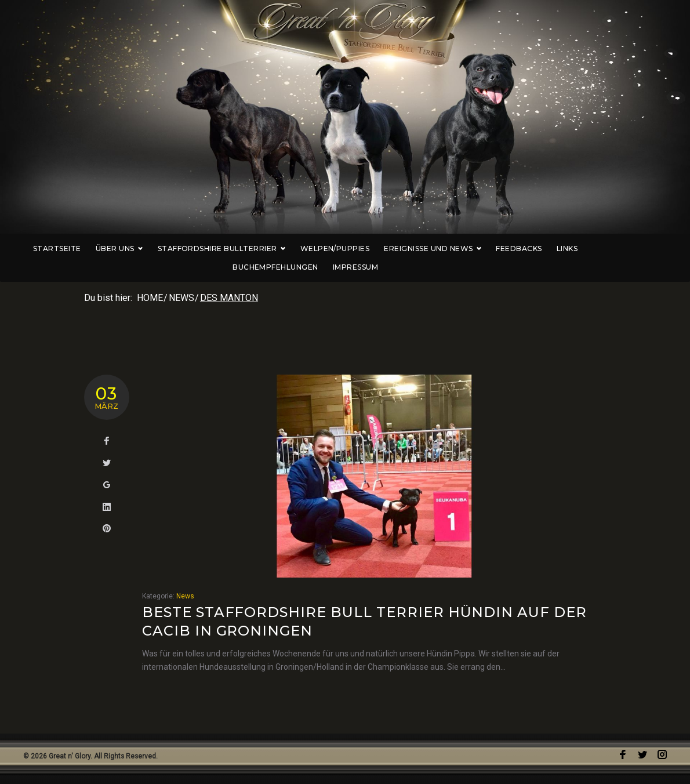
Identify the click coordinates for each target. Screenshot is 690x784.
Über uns (109, 248)
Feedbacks (509, 248)
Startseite (47, 248)
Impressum (345, 267)
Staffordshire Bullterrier (211, 248)
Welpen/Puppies (325, 248)
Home (150, 298)
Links (557, 248)
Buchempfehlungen (624, 248)
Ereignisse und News (422, 248)
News (181, 298)
